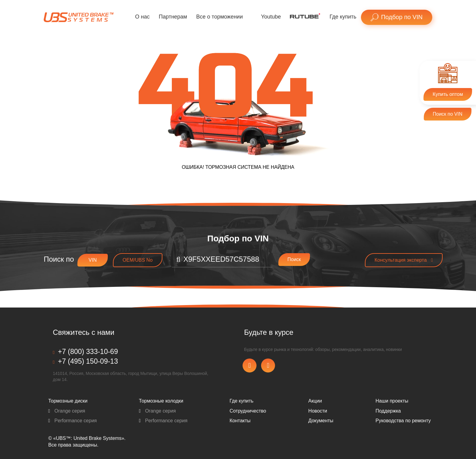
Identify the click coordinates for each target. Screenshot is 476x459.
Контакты (240, 421)
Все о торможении (219, 17)
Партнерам (173, 17)
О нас (142, 17)
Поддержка (388, 411)
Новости (318, 411)
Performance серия (73, 421)
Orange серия (67, 411)
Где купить (343, 17)
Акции (315, 401)
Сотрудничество (248, 411)
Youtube (271, 17)
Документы (321, 421)
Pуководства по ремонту (403, 421)
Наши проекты (392, 401)
